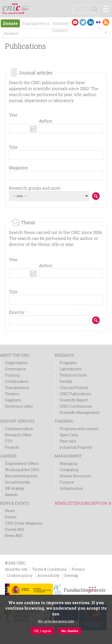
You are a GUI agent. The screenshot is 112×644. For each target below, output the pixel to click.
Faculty (66, 381)
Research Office (18, 435)
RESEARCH (64, 355)
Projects (12, 447)
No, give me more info (56, 621)
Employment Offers (22, 463)
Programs (68, 363)
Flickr (98, 22)
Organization (16, 363)
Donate (10, 23)
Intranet (61, 23)
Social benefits (18, 482)
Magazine (18, 168)
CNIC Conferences (76, 406)
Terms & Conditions (50, 569)
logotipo (26, 6)
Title (13, 147)
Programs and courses (79, 429)
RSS (106, 22)
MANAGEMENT (68, 456)
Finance (67, 482)
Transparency (36, 23)
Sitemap (71, 575)
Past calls (68, 441)
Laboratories (71, 369)
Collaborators (17, 381)
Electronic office (19, 406)
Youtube (75, 22)
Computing (69, 470)
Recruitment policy (21, 476)
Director (17, 312)
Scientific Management (79, 412)
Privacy (78, 569)
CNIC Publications (75, 394)
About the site (16, 569)
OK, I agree (43, 631)
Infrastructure (71, 488)
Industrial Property (76, 447)
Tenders (12, 394)
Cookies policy (20, 575)
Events (11, 517)
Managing (68, 463)
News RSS (14, 536)
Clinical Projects (74, 388)
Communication (19, 429)
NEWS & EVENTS (15, 503)
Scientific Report (74, 400)
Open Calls (69, 435)
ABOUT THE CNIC (15, 355)
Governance (16, 369)
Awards (11, 495)
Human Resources (75, 476)
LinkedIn (91, 22)
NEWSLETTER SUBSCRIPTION (81, 503)
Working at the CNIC (22, 470)
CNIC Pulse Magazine (24, 523)
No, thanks (70, 631)
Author (46, 121)
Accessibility (48, 575)
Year (13, 115)
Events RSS (15, 529)
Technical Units (73, 375)
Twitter (83, 22)
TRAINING (64, 421)
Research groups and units (35, 188)
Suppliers (13, 400)
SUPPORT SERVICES (17, 421)
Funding (12, 375)
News (10, 511)
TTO (9, 441)
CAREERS (8, 456)
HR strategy (15, 488)
